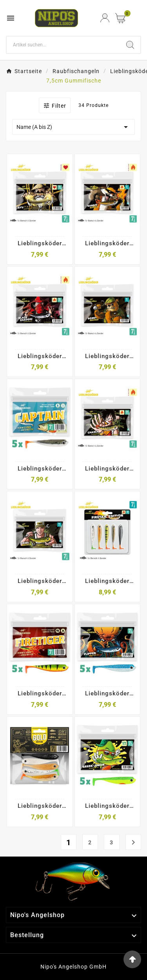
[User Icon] (105, 18)
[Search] (63, 45)
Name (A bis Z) (73, 127)
